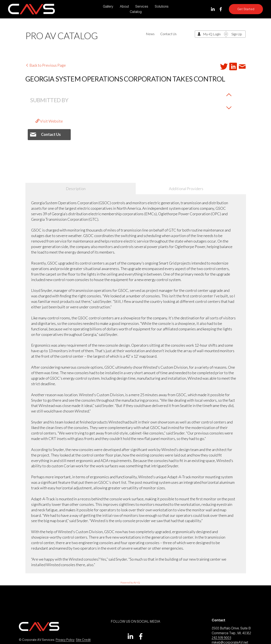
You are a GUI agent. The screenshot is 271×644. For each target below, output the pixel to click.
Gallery (108, 6)
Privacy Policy (65, 640)
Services (142, 6)
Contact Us (168, 34)
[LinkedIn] (213, 9)
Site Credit (83, 640)
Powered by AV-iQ (130, 583)
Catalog (136, 12)
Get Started (246, 9)
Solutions (162, 6)
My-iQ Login (212, 34)
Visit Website (49, 121)
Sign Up (237, 34)
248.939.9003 (221, 638)
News (150, 34)
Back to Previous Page (46, 65)
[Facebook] (221, 9)
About (124, 6)
